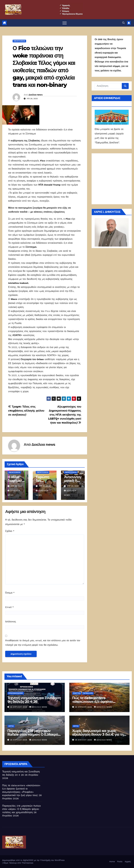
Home (112, 862)
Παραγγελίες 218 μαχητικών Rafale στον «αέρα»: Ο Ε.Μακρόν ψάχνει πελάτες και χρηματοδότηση (22, 809)
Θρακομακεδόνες (16, 693)
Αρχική (128, 862)
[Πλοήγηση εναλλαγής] (65, 23)
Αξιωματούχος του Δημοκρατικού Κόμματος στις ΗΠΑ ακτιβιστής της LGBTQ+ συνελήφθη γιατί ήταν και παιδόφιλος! (65, 415)
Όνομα (10, 593)
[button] (123, 23)
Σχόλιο (10, 531)
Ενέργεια (77, 693)
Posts (120, 862)
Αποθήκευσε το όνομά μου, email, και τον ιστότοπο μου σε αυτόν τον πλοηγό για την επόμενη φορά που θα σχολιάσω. (43, 643)
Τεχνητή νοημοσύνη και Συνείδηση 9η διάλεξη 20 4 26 (34, 700)
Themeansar (27, 863)
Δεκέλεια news (35, 95)
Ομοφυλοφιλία (19, 41)
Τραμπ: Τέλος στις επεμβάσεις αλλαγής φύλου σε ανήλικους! (26, 411)
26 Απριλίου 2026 (19, 707)
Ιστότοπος (11, 622)
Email (9, 607)
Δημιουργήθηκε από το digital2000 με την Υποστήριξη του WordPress (33, 860)
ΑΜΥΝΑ (11, 726)
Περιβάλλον (88, 693)
